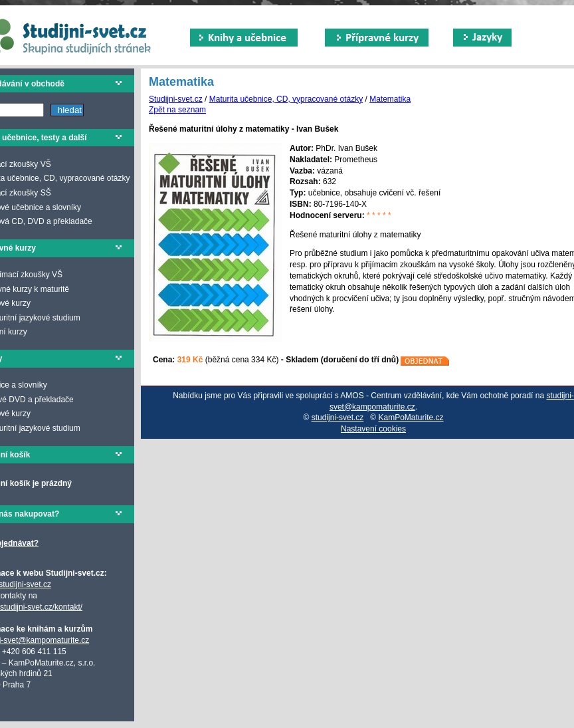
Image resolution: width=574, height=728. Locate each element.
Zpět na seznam (177, 110)
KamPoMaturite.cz (411, 418)
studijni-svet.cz (338, 418)
